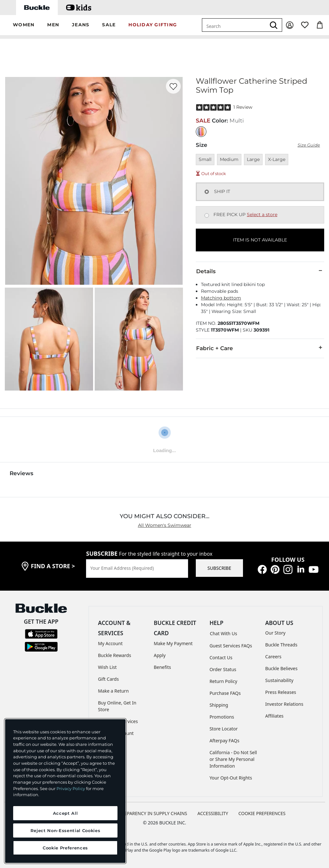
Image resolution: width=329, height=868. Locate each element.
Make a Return (113, 691)
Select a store (262, 215)
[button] (24, 25)
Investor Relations (284, 704)
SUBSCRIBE (219, 568)
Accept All (65, 813)
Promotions (222, 717)
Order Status (223, 669)
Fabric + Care (260, 348)
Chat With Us (224, 633)
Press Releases (281, 692)
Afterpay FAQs (225, 741)
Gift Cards (108, 679)
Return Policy (223, 681)
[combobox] (234, 25)
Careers (273, 657)
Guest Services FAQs (231, 646)
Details (260, 271)
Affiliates (274, 716)
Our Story (275, 633)
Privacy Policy (71, 788)
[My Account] (290, 25)
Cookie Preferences (262, 813)
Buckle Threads (281, 645)
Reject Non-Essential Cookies (65, 830)
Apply (160, 655)
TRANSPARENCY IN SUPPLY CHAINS (150, 813)
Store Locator (224, 729)
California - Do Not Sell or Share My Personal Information (233, 759)
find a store (53, 566)
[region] (65, 791)
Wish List (107, 667)
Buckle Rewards (114, 655)
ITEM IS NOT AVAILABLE (260, 240)
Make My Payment (173, 643)
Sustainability (279, 680)
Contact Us (221, 657)
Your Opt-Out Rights (231, 778)
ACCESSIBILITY (213, 813)
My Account (110, 643)
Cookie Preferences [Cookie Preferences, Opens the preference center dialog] (65, 848)
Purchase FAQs (225, 693)
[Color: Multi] (201, 132)
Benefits (162, 667)
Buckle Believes (281, 668)
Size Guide (309, 145)
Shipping (219, 705)
